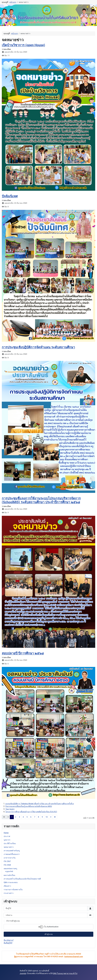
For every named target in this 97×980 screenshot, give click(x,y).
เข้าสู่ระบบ (49, 934)
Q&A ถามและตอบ (11, 882)
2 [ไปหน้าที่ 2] (16, 817)
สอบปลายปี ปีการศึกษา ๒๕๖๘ (23, 653)
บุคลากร (7, 840)
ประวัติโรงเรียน (10, 843)
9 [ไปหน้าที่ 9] (42, 817)
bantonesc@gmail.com (74, 957)
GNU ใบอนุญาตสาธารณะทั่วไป (65, 973)
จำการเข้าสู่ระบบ (13, 921)
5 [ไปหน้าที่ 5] (27, 817)
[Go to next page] (51, 817)
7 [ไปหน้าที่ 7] (35, 817)
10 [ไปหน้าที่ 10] (47, 817)
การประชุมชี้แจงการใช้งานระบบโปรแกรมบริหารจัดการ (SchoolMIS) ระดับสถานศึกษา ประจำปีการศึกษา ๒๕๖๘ (41, 500)
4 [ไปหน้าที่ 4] (23, 817)
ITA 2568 (7, 865)
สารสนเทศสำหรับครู (12, 851)
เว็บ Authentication (48, 927)
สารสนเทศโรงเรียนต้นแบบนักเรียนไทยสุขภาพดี (22, 879)
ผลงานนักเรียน (9, 875)
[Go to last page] (55, 817)
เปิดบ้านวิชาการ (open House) (23, 45)
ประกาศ (7, 836)
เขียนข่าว (7, 886)
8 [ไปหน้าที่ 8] (38, 817)
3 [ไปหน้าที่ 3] (19, 817)
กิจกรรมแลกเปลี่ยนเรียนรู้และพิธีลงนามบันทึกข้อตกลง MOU (29, 806)
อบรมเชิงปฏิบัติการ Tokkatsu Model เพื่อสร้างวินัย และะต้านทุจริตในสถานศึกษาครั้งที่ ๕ (40, 804)
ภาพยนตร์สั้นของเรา (12, 854)
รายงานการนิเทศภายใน (13, 890)
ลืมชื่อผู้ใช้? (8, 943)
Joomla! (23, 973)
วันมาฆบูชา (10, 809)
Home (6, 833)
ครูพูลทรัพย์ (9, 871)
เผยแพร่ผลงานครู (10, 869)
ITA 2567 (7, 861)
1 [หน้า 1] (12, 817)
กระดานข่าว (9, 893)
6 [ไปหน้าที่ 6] (31, 817)
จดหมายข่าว (9, 847)
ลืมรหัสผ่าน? (9, 940)
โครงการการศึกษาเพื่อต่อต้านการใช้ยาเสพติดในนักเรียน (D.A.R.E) (31, 812)
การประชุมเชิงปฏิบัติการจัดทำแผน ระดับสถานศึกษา (38, 347)
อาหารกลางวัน (10, 858)
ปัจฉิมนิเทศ (10, 196)
